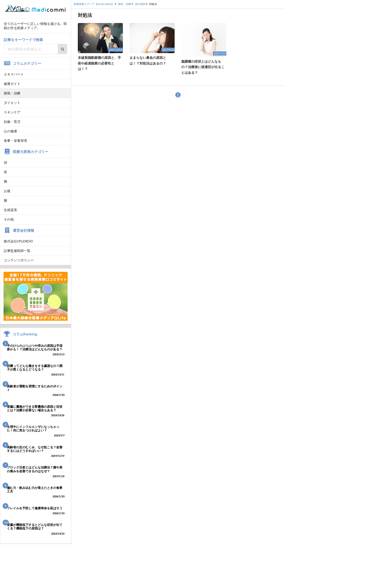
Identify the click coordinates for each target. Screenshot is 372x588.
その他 (9, 219)
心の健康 (10, 131)
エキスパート (14, 74)
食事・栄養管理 (15, 141)
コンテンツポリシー (19, 260)
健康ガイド (12, 84)
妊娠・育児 (12, 122)
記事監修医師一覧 (17, 251)
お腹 (7, 191)
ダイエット (12, 103)
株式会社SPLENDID (18, 241)
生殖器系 (10, 210)
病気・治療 (12, 93)
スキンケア (12, 112)
